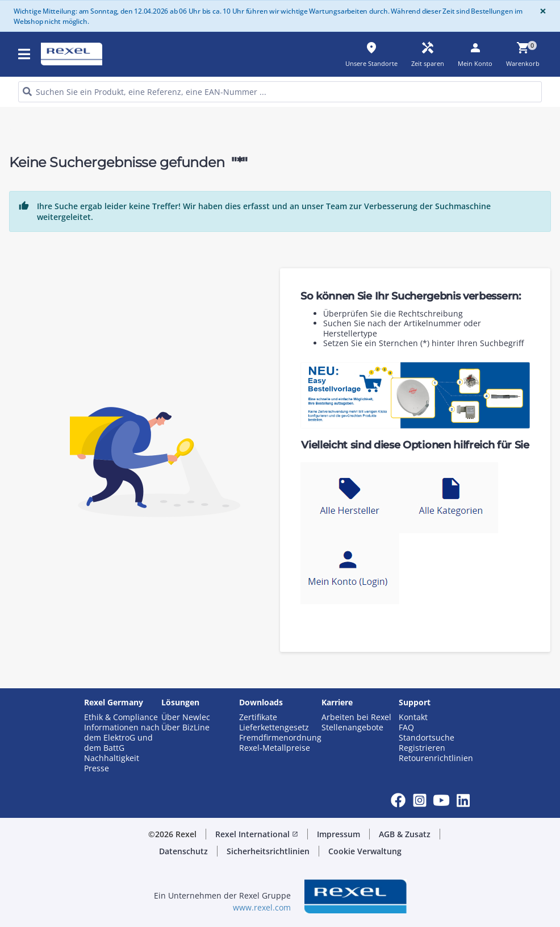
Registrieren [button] (422, 748)
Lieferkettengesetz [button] (274, 728)
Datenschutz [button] (183, 851)
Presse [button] (97, 768)
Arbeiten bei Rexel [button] (356, 717)
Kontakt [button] (413, 717)
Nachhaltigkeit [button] (112, 758)
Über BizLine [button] (185, 728)
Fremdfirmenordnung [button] (280, 738)
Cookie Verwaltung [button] (365, 851)
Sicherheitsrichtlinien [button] (268, 851)
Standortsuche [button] (427, 738)
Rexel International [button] (257, 834)
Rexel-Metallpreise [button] (275, 748)
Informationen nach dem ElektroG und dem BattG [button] (122, 738)
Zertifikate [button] (258, 717)
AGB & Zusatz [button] (405, 834)
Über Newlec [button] (186, 717)
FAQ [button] (406, 728)
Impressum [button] (338, 834)
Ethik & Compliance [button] (121, 717)
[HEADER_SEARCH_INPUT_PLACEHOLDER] (280, 92)
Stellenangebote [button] (352, 728)
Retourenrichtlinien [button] (436, 758)
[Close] (541, 11)
